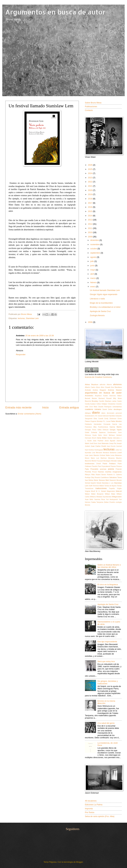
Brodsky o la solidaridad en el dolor (105, 307)
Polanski (119, 469)
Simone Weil (104, 480)
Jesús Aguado (110, 441)
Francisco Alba (91, 427)
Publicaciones (91, 106)
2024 (90, 173)
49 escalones (91, 801)
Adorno (109, 385)
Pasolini (95, 466)
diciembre (95, 240)
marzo (93, 278)
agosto (93, 257)
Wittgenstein (117, 497)
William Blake (110, 494)
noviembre (95, 244)
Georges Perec (91, 430)
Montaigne (107, 461)
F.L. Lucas (107, 421)
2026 (90, 165)
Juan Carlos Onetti (98, 446)
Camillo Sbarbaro (105, 401)
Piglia (87, 469)
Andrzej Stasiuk (115, 390)
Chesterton (112, 404)
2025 (90, 169)
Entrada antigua (69, 408)
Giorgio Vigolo (116, 430)
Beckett (88, 398)
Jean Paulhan (98, 441)
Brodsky (95, 401)
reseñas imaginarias (113, 472)
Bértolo (94, 398)
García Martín (116, 427)
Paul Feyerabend (104, 466)
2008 (90, 322)
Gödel (87, 432)
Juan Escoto (111, 446)
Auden (106, 396)
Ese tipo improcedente (107, 642)
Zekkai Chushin (109, 502)
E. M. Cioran (98, 416)
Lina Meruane (97, 453)
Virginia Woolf (90, 491)
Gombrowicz (112, 432)
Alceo (98, 387)
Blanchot (88, 401)
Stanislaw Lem (32, 318)
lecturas (21, 318)
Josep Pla (113, 443)
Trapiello (112, 488)
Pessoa (119, 466)
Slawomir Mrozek (116, 480)
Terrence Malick (98, 486)
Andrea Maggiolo (99, 390)
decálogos (118, 409)
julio (92, 261)
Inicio (45, 408)
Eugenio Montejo (97, 421)
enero (93, 287)
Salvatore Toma (115, 477)
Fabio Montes (116, 421)
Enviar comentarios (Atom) (30, 414)
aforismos (117, 384)
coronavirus (117, 407)
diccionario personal (114, 413)
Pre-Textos (90, 812)
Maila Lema (110, 455)
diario (96, 412)
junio (93, 265)
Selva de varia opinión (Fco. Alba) (100, 816)
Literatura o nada (97, 299)
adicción (103, 385)
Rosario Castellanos (102, 477)
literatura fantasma (110, 453)
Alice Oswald (106, 387)
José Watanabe (103, 443)
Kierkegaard (99, 450)
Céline (99, 404)
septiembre (95, 253)
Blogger (80, 862)
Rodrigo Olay (90, 477)
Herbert (119, 435)
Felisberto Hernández (93, 424)
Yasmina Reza (100, 499)
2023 (90, 178)
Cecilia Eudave (90, 404)
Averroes (113, 396)
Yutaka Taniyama (97, 502)
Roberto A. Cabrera (114, 475)
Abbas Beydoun (92, 384)
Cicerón (119, 404)
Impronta (89, 809)
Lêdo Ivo (119, 450)
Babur (120, 396)
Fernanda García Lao (113, 424)
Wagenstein (111, 491)
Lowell (119, 453)
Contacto (89, 110)
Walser (87, 494)
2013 (90, 220)
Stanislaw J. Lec (108, 483)
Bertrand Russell (105, 398)
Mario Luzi (95, 458)
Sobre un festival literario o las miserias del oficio (109, 566)
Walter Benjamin (97, 494)
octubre (94, 249)
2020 (90, 190)
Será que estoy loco (106, 661)
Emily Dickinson (110, 419)
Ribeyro (88, 475)
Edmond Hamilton (109, 416)
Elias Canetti (98, 419)
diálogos (88, 413)
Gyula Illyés (97, 435)
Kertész (91, 450)
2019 (90, 194)
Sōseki (99, 483)
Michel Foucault (97, 461)
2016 (90, 207)
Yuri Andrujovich (112, 499)
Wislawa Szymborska (104, 497)
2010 (90, 232)
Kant (87, 450)
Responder (21, 354)
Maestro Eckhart (99, 455)
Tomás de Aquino (110, 486)
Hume (110, 438)
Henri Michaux (109, 435)
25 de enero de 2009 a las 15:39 (40, 336)
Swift (91, 486)
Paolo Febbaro (109, 464)
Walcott (119, 491)
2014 (90, 216)
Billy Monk (117, 398)
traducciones (101, 488)
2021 (90, 186)
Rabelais (101, 472)
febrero (94, 282)
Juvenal (119, 446)
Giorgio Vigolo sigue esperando (104, 294)
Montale (114, 461)
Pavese (113, 466)
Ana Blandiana (116, 387)
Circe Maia (93, 407)
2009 (90, 237)
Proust (94, 472)
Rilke (93, 475)
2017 (90, 203)
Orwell (98, 464)
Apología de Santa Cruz (100, 311)
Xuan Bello (89, 499)
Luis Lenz (89, 455)
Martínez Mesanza (107, 458)
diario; (103, 413)
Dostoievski (89, 416)
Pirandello (94, 469)
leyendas (88, 453)
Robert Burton (101, 475)
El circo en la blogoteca (108, 584)
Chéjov (104, 404)
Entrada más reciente (18, 408)
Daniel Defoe (107, 409)
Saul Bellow (89, 480)
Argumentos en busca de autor (55, 12)
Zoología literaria (97, 315)
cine (87, 407)
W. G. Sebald (101, 491)
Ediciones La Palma (94, 805)
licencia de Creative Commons (98, 377)
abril (92, 274)
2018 (90, 199)
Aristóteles (89, 396)
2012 (90, 224)
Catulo (119, 401)
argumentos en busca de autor (103, 393)
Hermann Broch (91, 438)
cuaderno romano (93, 409)
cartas (114, 401)
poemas (103, 469)
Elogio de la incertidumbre (101, 303)
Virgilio (119, 488)
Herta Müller (102, 438)
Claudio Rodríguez (105, 407)
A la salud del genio (106, 723)
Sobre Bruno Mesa (93, 103)
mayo (93, 270)
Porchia (88, 472)
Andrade (88, 390)
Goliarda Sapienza (98, 432)
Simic (96, 480)
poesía (111, 469)
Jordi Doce (93, 443)
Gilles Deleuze (103, 430)
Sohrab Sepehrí (91, 483)
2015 (90, 211)
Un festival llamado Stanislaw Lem (105, 290)
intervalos (116, 438)
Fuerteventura (103, 427)
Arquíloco (98, 396)
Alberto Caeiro (90, 387)
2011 (90, 228)
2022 (90, 182)
